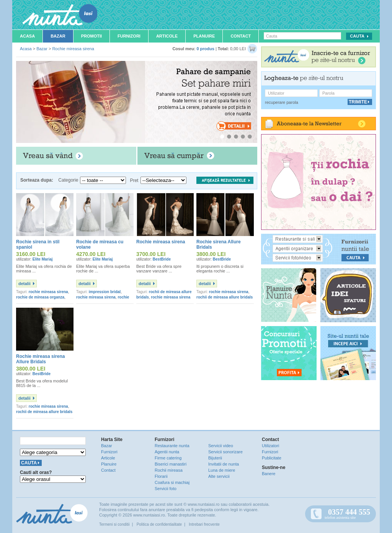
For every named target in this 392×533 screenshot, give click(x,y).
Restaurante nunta (172, 446)
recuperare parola (282, 102)
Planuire (204, 36)
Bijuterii (215, 458)
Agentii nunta (167, 452)
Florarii (161, 476)
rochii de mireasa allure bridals (225, 297)
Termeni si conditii (114, 524)
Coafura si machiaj (172, 482)
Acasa (27, 36)
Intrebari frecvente (204, 524)
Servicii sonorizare (225, 452)
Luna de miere (222, 470)
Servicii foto (166, 489)
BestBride (162, 259)
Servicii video (221, 446)
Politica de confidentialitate (159, 524)
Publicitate (272, 458)
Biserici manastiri (171, 464)
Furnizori (129, 36)
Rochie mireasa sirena (73, 49)
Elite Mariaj (43, 259)
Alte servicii (219, 476)
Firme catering (168, 458)
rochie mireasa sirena (48, 292)
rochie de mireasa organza (40, 297)
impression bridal (105, 292)
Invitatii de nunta (224, 464)
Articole (167, 36)
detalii (24, 284)
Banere (269, 474)
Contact (241, 36)
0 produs (205, 49)
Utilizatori (270, 446)
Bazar (58, 36)
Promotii (91, 36)
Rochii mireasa (169, 470)
